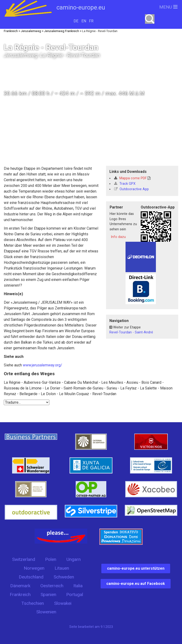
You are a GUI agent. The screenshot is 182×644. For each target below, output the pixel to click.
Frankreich (20, 594)
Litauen (62, 568)
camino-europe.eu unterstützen (136, 568)
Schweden (64, 577)
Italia (78, 586)
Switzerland (24, 559)
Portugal (75, 594)
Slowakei (63, 603)
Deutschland (31, 577)
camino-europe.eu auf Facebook (136, 584)
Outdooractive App (131, 189)
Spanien (48, 594)
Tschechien (33, 603)
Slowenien (46, 612)
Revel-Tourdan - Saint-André (131, 332)
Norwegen (34, 568)
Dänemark (20, 586)
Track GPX (125, 184)
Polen (51, 559)
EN (84, 21)
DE (76, 21)
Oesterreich (52, 586)
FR (91, 21)
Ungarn (74, 559)
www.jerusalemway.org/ (42, 365)
